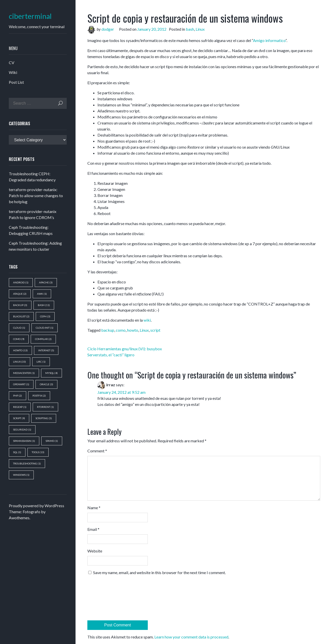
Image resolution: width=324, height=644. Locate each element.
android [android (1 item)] (21, 282)
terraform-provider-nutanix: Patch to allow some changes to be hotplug (36, 196)
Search (60, 103)
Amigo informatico (269, 40)
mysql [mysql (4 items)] (51, 373)
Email (93, 529)
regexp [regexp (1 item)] (20, 407)
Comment (97, 451)
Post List (16, 82)
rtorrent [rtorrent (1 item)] (45, 407)
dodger (108, 29)
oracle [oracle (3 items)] (46, 384)
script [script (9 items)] (19, 418)
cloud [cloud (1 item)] (19, 328)
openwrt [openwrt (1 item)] (21, 384)
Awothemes (19, 518)
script (155, 330)
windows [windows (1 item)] (21, 475)
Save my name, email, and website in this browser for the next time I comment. (159, 572)
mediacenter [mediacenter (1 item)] (24, 373)
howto (133, 330)
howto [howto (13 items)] (20, 350)
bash (190, 29)
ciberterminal (30, 16)
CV (12, 62)
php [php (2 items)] (17, 396)
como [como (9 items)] (19, 339)
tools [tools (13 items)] (38, 452)
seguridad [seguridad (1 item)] (22, 430)
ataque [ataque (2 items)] (20, 294)
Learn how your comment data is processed (191, 637)
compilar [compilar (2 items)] (43, 339)
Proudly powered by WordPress (37, 506)
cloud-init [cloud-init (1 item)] (45, 328)
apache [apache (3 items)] (46, 282)
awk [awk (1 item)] (42, 294)
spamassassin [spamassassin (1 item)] (24, 441)
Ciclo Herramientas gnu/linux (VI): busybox (125, 349)
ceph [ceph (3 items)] (45, 316)
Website (95, 551)
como (121, 330)
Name (94, 508)
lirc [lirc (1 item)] (41, 362)
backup (108, 330)
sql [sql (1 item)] (17, 452)
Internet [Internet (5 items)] (46, 350)
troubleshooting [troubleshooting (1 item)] (27, 463)
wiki (147, 320)
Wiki (13, 72)
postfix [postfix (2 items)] (39, 396)
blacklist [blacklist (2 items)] (21, 316)
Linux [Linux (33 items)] (20, 362)
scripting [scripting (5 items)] (44, 418)
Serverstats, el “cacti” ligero (111, 355)
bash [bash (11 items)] (44, 305)
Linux (200, 29)
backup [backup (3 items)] (20, 305)
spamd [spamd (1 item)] (52, 441)
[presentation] (108, 600)
